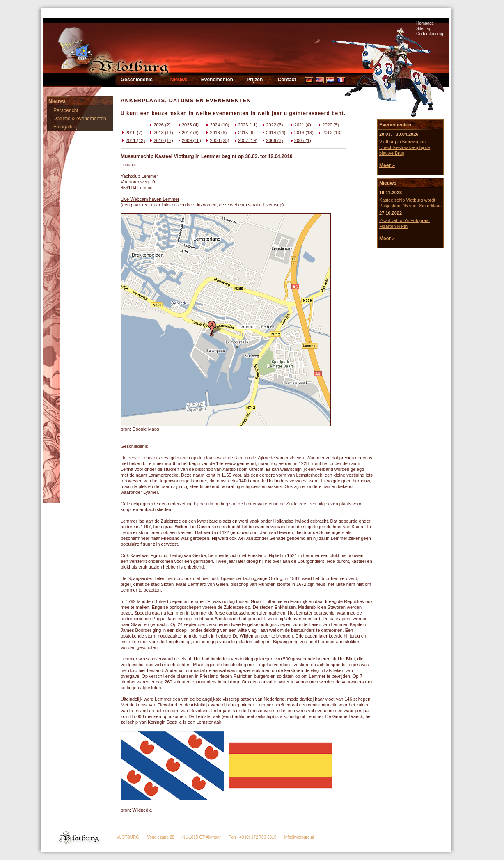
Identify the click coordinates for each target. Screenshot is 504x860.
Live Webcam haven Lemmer (150, 199)
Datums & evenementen (80, 119)
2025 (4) (188, 125)
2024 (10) (217, 125)
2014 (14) (273, 133)
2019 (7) (132, 133)
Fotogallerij (65, 127)
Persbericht (66, 110)
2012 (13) (329, 133)
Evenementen (217, 80)
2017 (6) (188, 133)
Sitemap (424, 29)
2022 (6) (272, 125)
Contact (287, 80)
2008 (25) (217, 140)
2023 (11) (245, 125)
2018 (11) (161, 133)
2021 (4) (300, 125)
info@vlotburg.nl (299, 837)
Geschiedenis (137, 80)
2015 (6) (244, 133)
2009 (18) (189, 140)
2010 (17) (161, 140)
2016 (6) (216, 133)
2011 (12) (133, 140)
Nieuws (179, 80)
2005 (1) (300, 140)
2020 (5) (328, 125)
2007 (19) (245, 140)
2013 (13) (301, 133)
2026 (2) (159, 125)
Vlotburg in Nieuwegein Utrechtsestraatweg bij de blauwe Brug (405, 147)
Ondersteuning (430, 34)
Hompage (425, 23)
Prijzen (255, 80)
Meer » (387, 165)
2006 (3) (272, 140)
